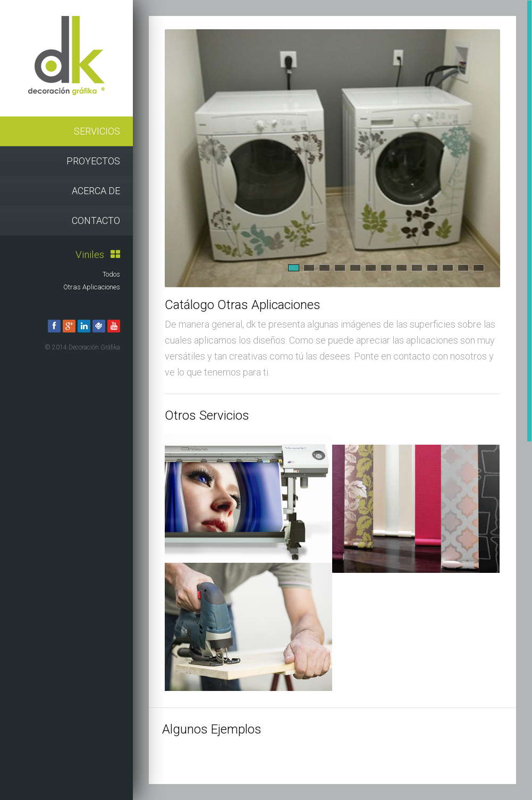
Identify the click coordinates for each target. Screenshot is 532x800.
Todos (111, 274)
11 (448, 268)
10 (432, 268)
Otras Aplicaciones (92, 287)
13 (479, 268)
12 (463, 268)
